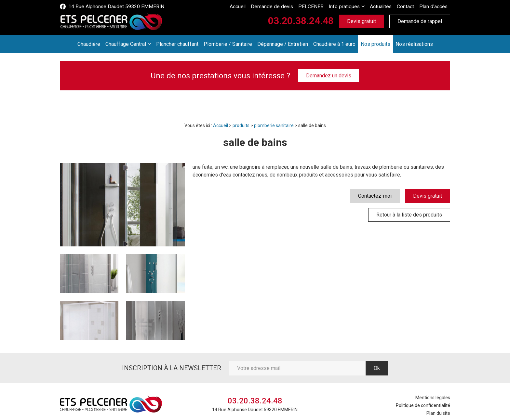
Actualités (385, 7)
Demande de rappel (420, 21)
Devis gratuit (362, 21)
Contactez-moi (375, 196)
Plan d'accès (435, 7)
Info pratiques (350, 7)
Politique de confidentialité (423, 405)
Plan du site (438, 413)
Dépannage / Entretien (283, 44)
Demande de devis (285, 7)
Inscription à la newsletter (172, 368)
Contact (409, 7)
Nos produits (376, 44)
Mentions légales (433, 398)
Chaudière (89, 44)
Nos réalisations (414, 44)
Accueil (253, 7)
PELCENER (320, 7)
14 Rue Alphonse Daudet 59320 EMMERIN (111, 7)
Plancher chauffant (177, 44)
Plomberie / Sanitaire (228, 44)
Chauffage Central (126, 44)
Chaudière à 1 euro (334, 44)
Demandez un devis (329, 76)
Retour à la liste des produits (409, 215)
